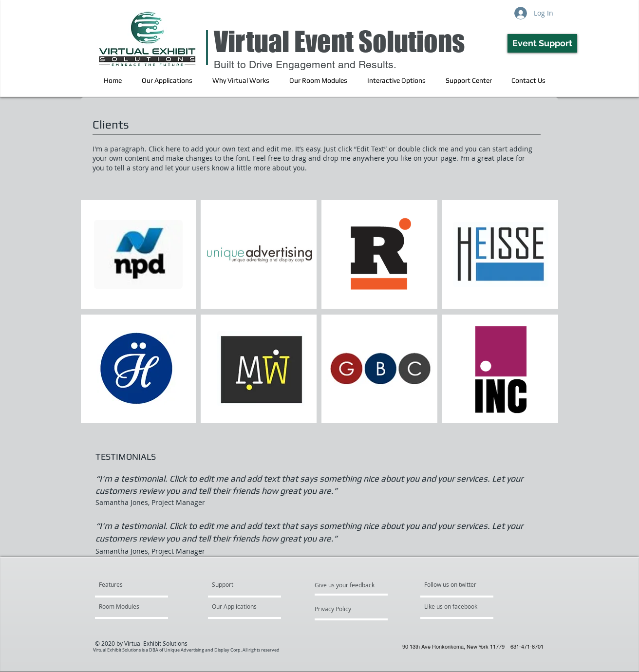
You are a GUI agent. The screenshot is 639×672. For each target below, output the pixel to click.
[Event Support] (542, 43)
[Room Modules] (127, 607)
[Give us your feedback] (350, 585)
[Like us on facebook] (453, 607)
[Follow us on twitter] (451, 585)
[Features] (136, 585)
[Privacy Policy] (341, 609)
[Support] (235, 585)
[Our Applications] (240, 607)
